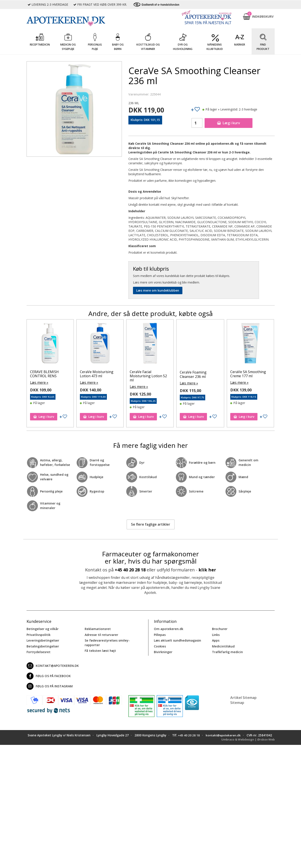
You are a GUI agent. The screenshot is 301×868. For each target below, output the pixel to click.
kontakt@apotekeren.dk (52, 665)
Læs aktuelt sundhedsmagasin (177, 640)
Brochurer (219, 628)
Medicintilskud (223, 645)
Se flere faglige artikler (151, 524)
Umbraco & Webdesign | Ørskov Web (247, 743)
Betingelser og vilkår (42, 628)
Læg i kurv (229, 123)
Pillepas (160, 634)
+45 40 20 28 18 (130, 569)
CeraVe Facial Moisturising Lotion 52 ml (196, 376)
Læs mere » (36, 382)
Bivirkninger (163, 651)
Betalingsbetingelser (42, 645)
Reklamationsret (98, 628)
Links (216, 634)
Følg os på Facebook (48, 675)
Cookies (160, 645)
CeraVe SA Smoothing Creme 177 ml (45, 374)
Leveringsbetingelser (42, 640)
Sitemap (237, 702)
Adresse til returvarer (101, 634)
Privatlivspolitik (38, 634)
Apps (216, 640)
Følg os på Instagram (49, 685)
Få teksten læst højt (100, 650)
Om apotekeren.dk (168, 628)
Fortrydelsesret (38, 651)
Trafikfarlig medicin (227, 651)
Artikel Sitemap (243, 696)
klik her (207, 569)
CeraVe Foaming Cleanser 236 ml (241, 374)
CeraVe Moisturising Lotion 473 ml (144, 374)
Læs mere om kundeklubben (158, 290)
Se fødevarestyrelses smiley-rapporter (106, 642)
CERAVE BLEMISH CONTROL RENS (92, 374)
